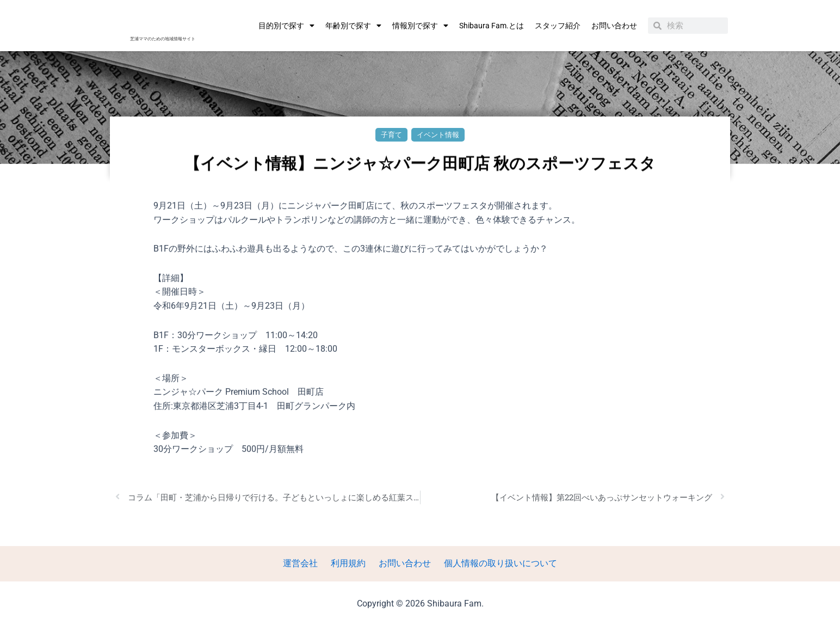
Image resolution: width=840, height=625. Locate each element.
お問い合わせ (614, 26)
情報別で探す (420, 26)
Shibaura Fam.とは (492, 26)
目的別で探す (286, 26)
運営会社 (307, 563)
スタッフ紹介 (558, 26)
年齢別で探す (353, 26)
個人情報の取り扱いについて (494, 563)
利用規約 (350, 563)
